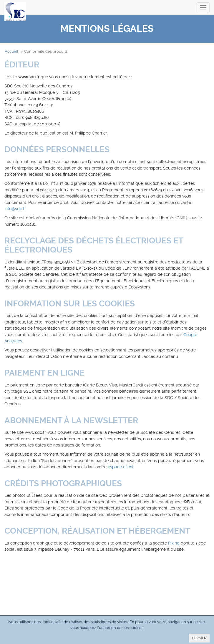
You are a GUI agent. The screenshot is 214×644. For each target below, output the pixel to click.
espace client (121, 467)
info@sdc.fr (15, 209)
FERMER (199, 638)
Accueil (11, 51)
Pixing (174, 543)
